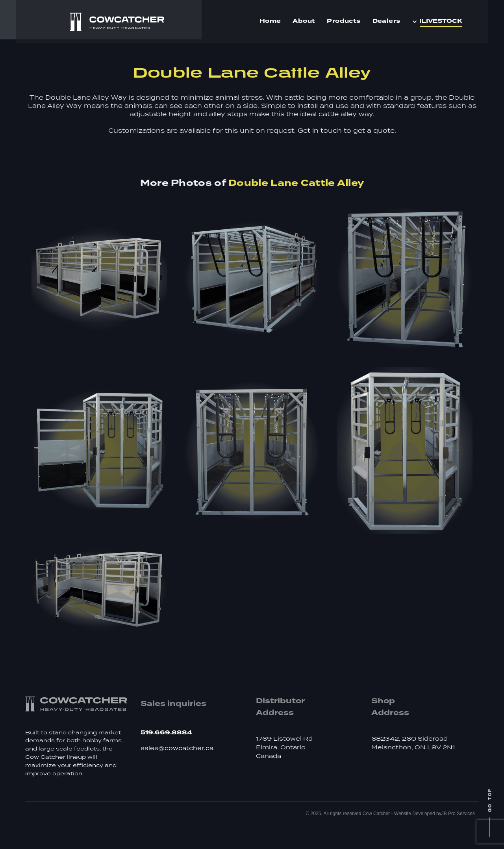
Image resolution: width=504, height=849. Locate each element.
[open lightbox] (99, 279)
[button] (439, 22)
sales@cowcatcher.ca (177, 749)
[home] (117, 22)
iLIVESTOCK (441, 21)
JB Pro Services (458, 814)
